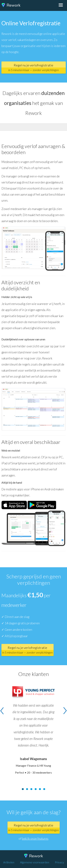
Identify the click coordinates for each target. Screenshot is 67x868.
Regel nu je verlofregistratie (34, 67)
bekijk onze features (35, 839)
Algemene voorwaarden (35, 862)
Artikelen (9, 862)
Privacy (59, 862)
